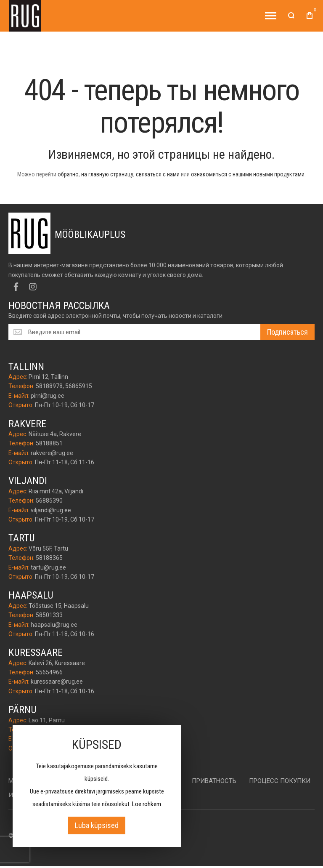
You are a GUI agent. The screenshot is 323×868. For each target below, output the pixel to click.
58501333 (49, 615)
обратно (68, 174)
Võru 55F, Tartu (48, 548)
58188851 (49, 443)
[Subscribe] (287, 332)
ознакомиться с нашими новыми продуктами (248, 174)
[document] (97, 786)
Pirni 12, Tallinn (48, 377)
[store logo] (25, 16)
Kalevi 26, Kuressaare (57, 663)
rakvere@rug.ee (52, 453)
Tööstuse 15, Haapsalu (59, 606)
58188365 (49, 558)
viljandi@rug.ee (51, 510)
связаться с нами (158, 174)
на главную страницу (107, 174)
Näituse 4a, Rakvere (55, 434)
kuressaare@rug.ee (57, 682)
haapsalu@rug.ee (54, 625)
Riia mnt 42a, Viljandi (56, 491)
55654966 (49, 672)
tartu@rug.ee (48, 567)
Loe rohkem (147, 804)
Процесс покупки (280, 781)
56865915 (79, 386)
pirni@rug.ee (48, 396)
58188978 (49, 386)
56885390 (49, 501)
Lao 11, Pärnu (47, 720)
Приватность (214, 781)
